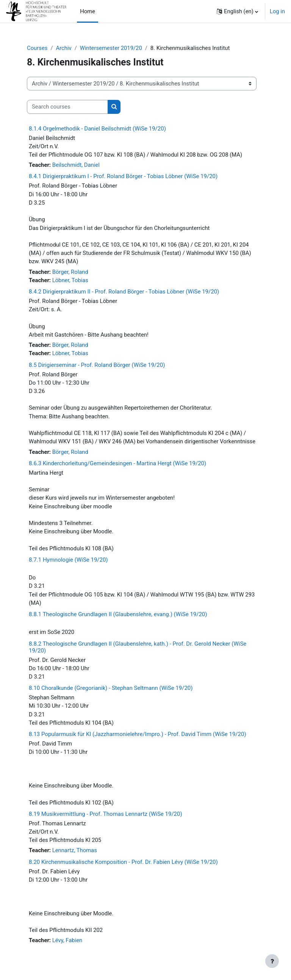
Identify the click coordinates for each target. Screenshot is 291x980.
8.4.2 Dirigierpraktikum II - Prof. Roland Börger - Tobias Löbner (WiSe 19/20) (124, 292)
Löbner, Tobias (70, 280)
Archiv (63, 48)
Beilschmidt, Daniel (76, 165)
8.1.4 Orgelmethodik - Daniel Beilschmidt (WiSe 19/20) (97, 129)
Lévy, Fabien (67, 940)
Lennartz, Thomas (75, 850)
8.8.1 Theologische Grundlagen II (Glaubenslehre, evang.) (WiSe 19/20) (118, 614)
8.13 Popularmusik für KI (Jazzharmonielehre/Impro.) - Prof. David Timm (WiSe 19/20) (138, 734)
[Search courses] (67, 107)
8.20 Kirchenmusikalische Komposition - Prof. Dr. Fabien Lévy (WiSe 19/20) (123, 862)
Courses (37, 48)
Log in (277, 11)
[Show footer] (272, 961)
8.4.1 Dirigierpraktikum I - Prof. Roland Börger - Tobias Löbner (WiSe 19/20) (123, 176)
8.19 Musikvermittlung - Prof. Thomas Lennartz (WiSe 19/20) (106, 814)
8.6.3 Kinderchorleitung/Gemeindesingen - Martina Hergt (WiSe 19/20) (117, 463)
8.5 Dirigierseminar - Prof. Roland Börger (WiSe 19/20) (97, 365)
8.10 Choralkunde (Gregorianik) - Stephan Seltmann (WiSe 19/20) (111, 688)
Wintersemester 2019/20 (111, 48)
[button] (237, 11)
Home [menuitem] (88, 11)
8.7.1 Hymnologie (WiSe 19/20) (68, 560)
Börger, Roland (70, 272)
